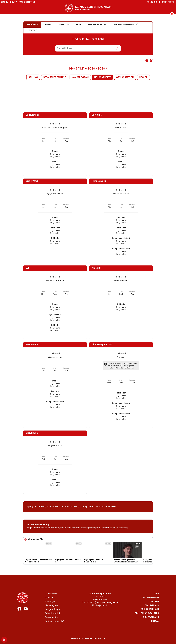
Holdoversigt (102, 77)
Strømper (67, 139)
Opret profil (167, 2)
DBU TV (13, 2)
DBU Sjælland (151, 617)
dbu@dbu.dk (101, 606)
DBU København (150, 609)
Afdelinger (50, 602)
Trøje (43, 139)
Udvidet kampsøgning (125, 25)
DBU (157, 594)
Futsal (155, 621)
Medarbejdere (52, 606)
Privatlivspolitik (53, 613)
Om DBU (5, 2)
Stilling (33, 77)
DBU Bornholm (150, 598)
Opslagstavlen (125, 77)
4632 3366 (110, 507)
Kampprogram (80, 77)
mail (91, 507)
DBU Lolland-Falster (147, 613)
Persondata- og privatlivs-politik (88, 639)
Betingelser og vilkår (55, 621)
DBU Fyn (154, 602)
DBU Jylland (152, 606)
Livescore (33, 30)
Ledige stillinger (53, 609)
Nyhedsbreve (51, 594)
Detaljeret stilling (55, 77)
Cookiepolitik (51, 617)
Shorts (55, 139)
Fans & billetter (27, 2)
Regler (143, 77)
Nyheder (49, 598)
